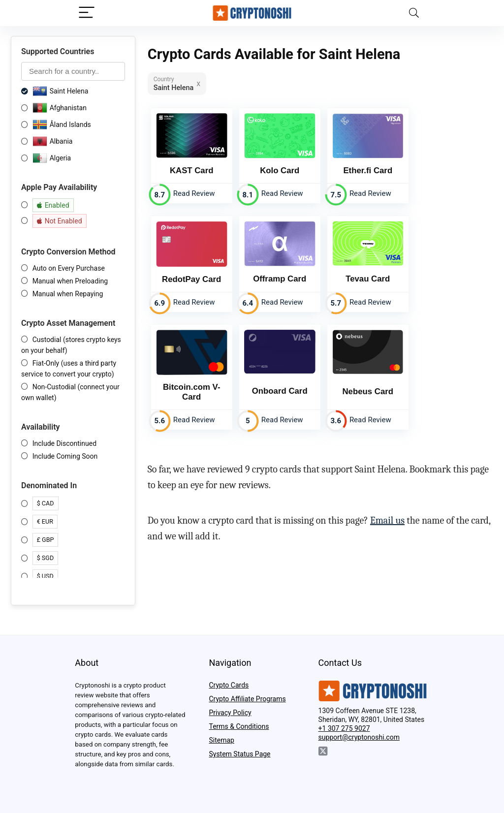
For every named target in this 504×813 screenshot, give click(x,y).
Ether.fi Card (368, 171)
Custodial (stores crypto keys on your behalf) (71, 345)
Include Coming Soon (65, 456)
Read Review (194, 193)
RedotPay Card (191, 279)
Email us (387, 520)
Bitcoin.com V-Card (192, 392)
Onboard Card (280, 391)
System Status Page (239, 754)
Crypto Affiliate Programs (247, 699)
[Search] (414, 13)
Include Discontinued (64, 443)
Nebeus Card (368, 391)
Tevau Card (368, 279)
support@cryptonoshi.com (359, 737)
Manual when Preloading (70, 281)
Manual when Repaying (68, 294)
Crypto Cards (229, 685)
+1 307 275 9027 (344, 728)
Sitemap (221, 740)
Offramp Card (280, 279)
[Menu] (87, 13)
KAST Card (192, 171)
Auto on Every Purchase (69, 268)
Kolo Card (280, 171)
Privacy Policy (230, 713)
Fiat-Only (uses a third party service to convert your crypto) (69, 369)
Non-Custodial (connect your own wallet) (70, 392)
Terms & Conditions (239, 726)
